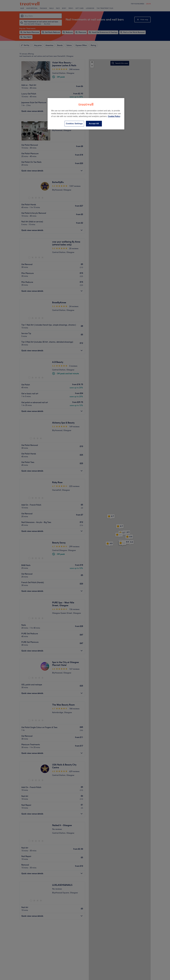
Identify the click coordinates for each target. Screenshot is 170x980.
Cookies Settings (74, 124)
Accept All (94, 124)
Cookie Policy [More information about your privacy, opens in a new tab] (114, 116)
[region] (86, 114)
